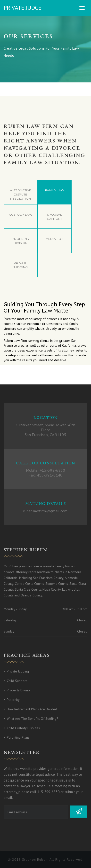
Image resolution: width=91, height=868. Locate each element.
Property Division (19, 690)
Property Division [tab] (21, 241)
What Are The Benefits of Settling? (33, 719)
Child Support (17, 681)
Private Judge (23, 8)
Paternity (13, 700)
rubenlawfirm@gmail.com (45, 511)
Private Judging (18, 671)
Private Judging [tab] (21, 265)
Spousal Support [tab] (55, 217)
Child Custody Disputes (23, 728)
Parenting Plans (18, 737)
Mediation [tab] (55, 239)
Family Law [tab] (55, 190)
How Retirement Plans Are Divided (32, 709)
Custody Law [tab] (21, 215)
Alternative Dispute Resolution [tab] (21, 194)
